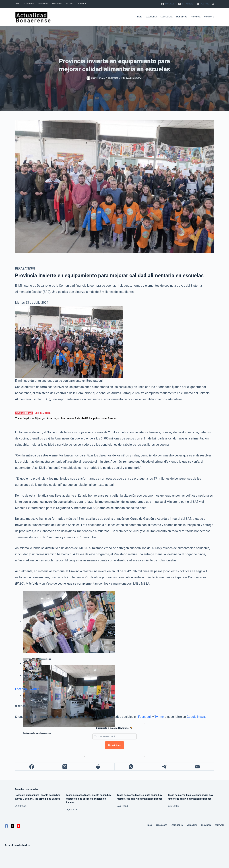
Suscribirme (114, 745)
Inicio (18, 4)
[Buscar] (213, 4)
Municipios (57, 4)
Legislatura (43, 4)
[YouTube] (203, 4)
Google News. (196, 717)
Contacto (83, 4)
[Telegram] (164, 767)
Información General (132, 78)
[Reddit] (98, 767)
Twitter (34, 689)
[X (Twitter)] (186, 4)
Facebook (22, 689)
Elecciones (29, 4)
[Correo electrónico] (197, 767)
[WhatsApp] (131, 767)
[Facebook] (168, 4)
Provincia (70, 4)
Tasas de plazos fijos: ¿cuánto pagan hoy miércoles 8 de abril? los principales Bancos (89, 799)
